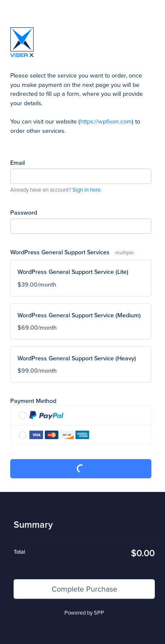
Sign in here (87, 190)
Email (17, 162)
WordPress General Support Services (73, 252)
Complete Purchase (81, 469)
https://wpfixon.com (106, 121)
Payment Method (33, 401)
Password (24, 212)
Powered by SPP (84, 612)
